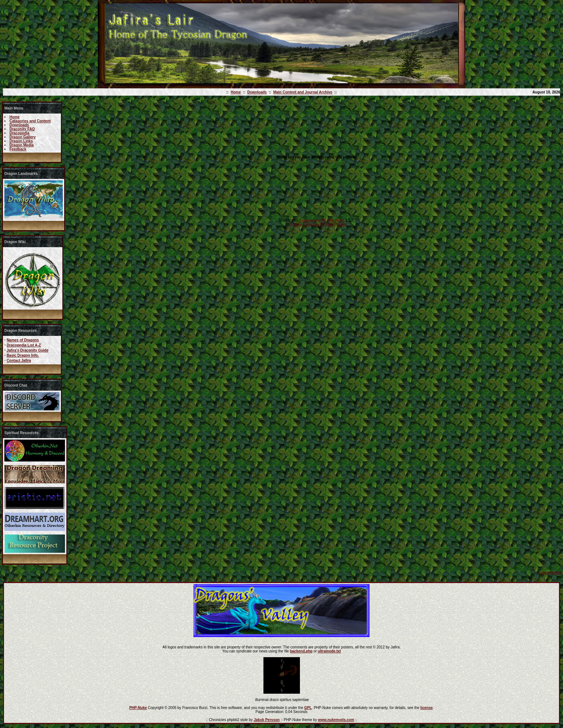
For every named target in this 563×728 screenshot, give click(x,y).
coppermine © (551, 573)
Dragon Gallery (23, 137)
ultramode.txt (329, 651)
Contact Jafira (19, 361)
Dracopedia (19, 133)
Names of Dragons (23, 340)
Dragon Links (21, 141)
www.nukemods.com (336, 720)
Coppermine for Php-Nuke (322, 220)
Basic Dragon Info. (23, 355)
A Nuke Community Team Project (318, 224)
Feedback (18, 149)
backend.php (301, 651)
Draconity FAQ (22, 129)
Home (236, 92)
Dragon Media (22, 145)
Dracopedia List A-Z (24, 345)
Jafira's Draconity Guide (28, 350)
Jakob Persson (267, 720)
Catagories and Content (30, 121)
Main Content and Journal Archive (303, 92)
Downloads (257, 92)
